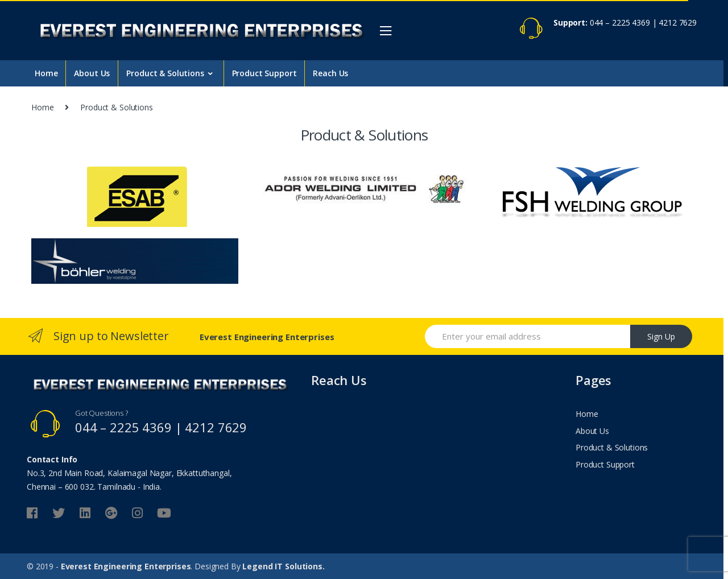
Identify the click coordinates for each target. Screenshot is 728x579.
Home (46, 73)
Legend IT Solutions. (283, 566)
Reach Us (330, 73)
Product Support (264, 73)
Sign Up (661, 336)
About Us (92, 73)
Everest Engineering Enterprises (126, 566)
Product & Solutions (165, 73)
